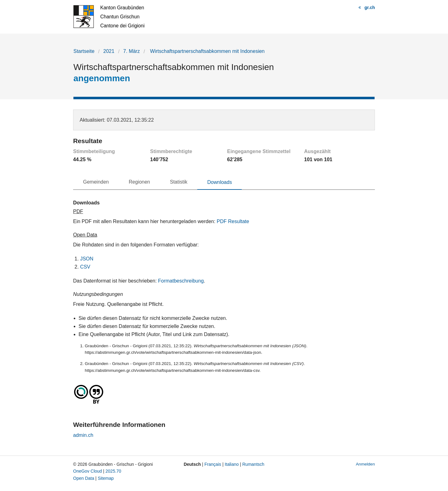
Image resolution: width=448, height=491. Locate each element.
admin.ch (83, 435)
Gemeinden (96, 182)
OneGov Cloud (88, 471)
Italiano (232, 464)
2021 (109, 51)
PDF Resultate (233, 221)
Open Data (84, 478)
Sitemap (106, 478)
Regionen (140, 182)
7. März (131, 51)
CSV (85, 267)
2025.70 (113, 471)
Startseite (84, 51)
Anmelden (365, 464)
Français (213, 464)
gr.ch (370, 7)
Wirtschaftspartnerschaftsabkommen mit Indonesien (207, 51)
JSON (87, 259)
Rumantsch (253, 464)
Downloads (219, 182)
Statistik (179, 182)
